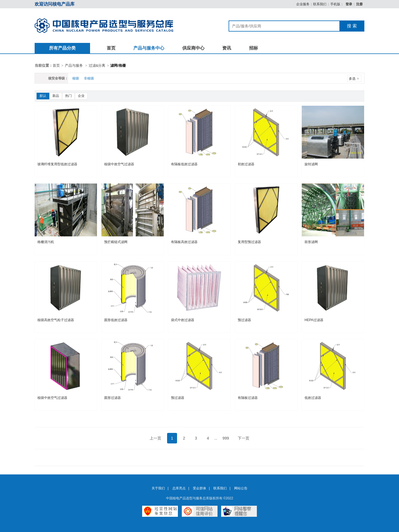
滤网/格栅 (118, 65)
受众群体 (199, 488)
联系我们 (320, 4)
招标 (254, 48)
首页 (111, 48)
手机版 (335, 4)
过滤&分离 (97, 65)
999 (226, 438)
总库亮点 (179, 488)
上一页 (155, 438)
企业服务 (303, 4)
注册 (359, 4)
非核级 (89, 78)
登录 (349, 4)
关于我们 (158, 488)
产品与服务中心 (149, 48)
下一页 (244, 438)
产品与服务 (74, 65)
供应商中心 (193, 48)
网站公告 (241, 488)
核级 (76, 78)
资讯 (227, 48)
